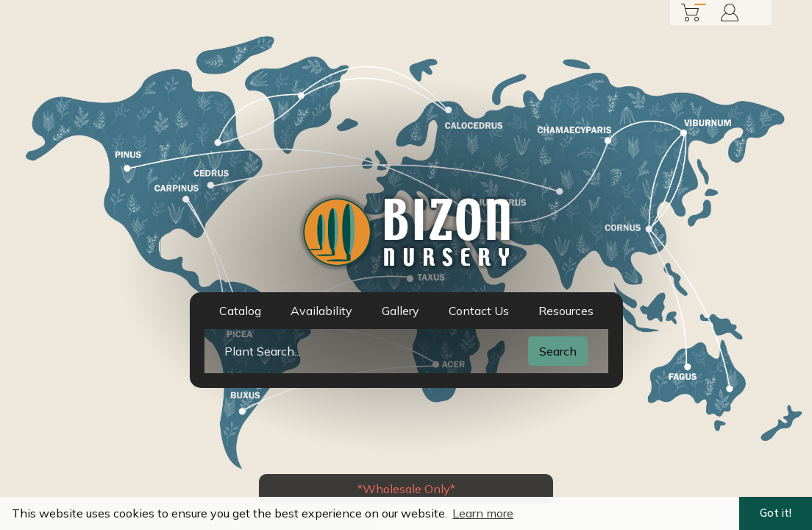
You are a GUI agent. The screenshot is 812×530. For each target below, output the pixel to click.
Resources (566, 311)
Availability (321, 311)
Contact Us (479, 311)
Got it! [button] (776, 513)
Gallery (400, 311)
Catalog (240, 311)
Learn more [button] (483, 513)
